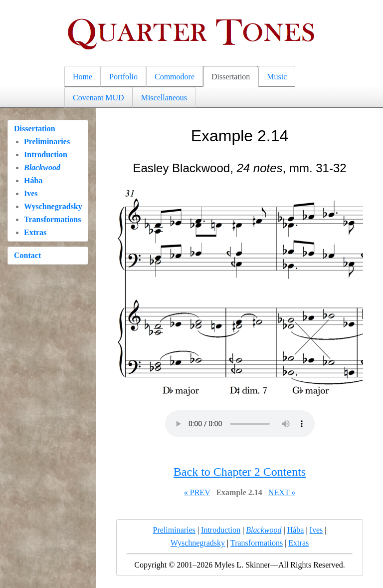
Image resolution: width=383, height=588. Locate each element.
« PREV (197, 492)
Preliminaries (47, 142)
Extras (35, 232)
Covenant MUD (98, 98)
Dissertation (231, 77)
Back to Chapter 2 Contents (240, 472)
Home (83, 77)
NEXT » (282, 492)
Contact (27, 255)
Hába (33, 180)
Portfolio (123, 77)
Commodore (175, 77)
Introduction (46, 154)
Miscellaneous (164, 98)
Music (277, 77)
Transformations (52, 219)
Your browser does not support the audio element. (240, 424)
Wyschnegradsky (53, 206)
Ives (31, 193)
